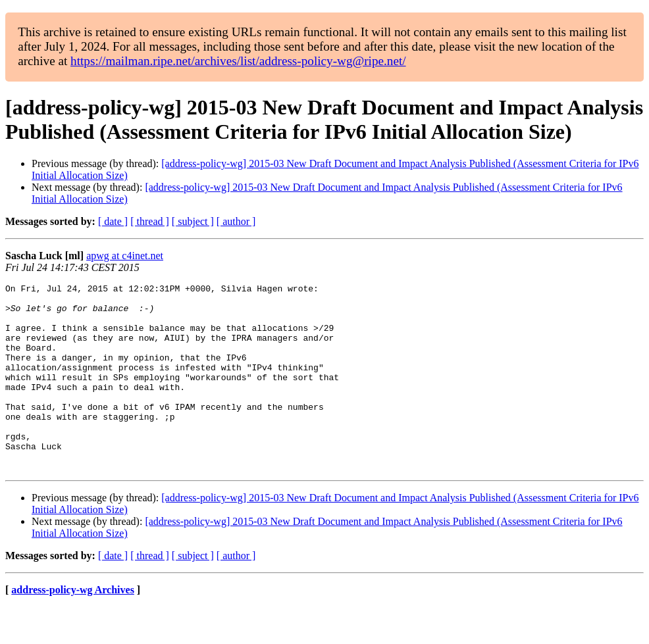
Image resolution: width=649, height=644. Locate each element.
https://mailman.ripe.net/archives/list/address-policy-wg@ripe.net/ (238, 61)
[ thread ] (150, 221)
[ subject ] (193, 221)
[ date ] (113, 221)
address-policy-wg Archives (73, 627)
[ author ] (236, 221)
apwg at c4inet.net (125, 256)
